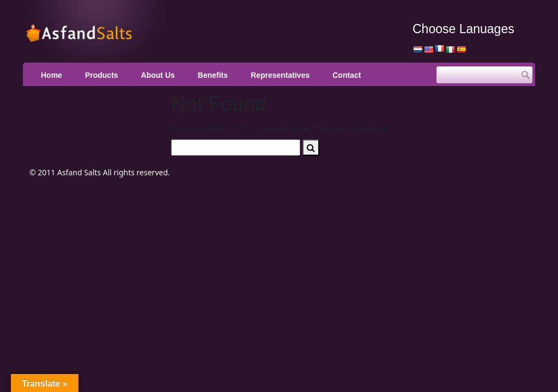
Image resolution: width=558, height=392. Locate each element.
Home (51, 75)
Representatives (280, 75)
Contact (347, 75)
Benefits (213, 75)
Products (102, 75)
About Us (158, 75)
